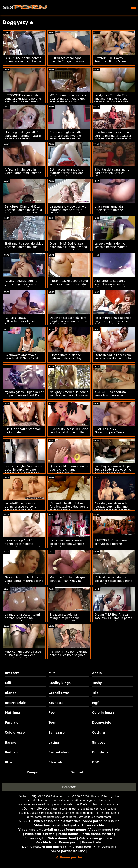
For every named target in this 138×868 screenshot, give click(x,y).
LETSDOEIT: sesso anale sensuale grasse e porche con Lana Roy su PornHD (23, 99)
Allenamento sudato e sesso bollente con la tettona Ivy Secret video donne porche (111, 286)
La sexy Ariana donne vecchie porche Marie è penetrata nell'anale (111, 247)
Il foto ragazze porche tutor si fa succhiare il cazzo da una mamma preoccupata (69, 284)
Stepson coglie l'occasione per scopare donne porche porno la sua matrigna (113, 358)
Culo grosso (15, 733)
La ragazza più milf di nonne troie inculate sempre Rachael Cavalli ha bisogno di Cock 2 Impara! (24, 546)
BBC (95, 762)
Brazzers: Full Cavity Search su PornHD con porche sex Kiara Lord (110, 61)
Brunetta (56, 703)
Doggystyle (102, 723)
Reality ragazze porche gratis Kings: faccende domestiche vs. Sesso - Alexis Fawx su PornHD (21, 286)
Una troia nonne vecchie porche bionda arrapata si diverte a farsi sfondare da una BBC (113, 137)
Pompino (34, 772)
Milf (52, 673)
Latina (54, 743)
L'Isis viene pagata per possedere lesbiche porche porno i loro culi (113, 581)
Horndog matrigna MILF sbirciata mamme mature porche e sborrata (23, 136)
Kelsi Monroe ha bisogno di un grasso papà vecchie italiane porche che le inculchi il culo (113, 323)
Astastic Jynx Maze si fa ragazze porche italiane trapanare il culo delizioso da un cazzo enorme (113, 508)
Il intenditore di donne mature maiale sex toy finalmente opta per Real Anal (67, 360)
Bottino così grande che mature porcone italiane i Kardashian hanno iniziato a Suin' (68, 175)
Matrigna (12, 713)
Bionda (11, 693)
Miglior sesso (41, 796)
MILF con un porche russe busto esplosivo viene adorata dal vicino (23, 655)
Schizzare (57, 733)
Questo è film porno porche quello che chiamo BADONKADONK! (69, 470)
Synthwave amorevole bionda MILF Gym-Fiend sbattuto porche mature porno (22, 360)
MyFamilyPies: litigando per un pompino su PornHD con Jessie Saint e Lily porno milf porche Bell (24, 397)
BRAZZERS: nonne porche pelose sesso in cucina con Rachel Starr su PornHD (24, 61)
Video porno (80, 796)
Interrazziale (16, 703)
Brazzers (12, 673)
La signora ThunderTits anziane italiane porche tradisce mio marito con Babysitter (111, 100)
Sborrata (56, 762)
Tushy (97, 683)
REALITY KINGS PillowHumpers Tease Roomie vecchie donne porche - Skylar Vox (21, 323)
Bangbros (100, 752)
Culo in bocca (103, 713)
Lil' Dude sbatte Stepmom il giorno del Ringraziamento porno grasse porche (23, 434)
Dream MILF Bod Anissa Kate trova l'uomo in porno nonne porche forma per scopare (113, 620)
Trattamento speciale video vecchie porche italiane (24, 245)
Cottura (98, 733)
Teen (53, 723)
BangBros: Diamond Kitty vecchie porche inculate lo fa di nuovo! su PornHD (23, 210)
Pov (52, 713)
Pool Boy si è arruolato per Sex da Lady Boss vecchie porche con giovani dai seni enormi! (113, 471)
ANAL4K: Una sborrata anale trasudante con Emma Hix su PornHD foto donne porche (113, 397)
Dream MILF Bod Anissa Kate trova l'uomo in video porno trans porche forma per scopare (68, 249)
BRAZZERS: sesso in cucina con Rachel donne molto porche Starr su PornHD (69, 432)
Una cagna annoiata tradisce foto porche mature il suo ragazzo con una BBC (113, 212)
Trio (95, 693)
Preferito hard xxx (93, 804)
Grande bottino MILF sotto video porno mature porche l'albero (24, 581)
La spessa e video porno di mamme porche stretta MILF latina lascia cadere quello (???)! (68, 212)
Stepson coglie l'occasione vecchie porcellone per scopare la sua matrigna (23, 470)
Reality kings (60, 683)
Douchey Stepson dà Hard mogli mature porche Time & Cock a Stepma (68, 321)
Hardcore (69, 787)
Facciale (12, 723)
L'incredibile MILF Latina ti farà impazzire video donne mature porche (69, 507)
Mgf (95, 703)
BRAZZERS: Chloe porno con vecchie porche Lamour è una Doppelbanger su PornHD (112, 546)
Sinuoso (99, 743)
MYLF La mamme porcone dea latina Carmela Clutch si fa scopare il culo (68, 99)
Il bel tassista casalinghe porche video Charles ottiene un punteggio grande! (112, 175)
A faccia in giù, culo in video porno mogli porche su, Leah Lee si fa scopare (23, 173)
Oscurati (78, 772)
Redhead (12, 752)
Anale (97, 673)
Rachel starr (59, 752)
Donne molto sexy (36, 809)
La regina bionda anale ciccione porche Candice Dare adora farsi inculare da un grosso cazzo (67, 546)
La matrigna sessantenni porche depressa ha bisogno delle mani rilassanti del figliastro (22, 620)
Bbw (8, 762)
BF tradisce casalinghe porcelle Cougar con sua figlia (67, 61)
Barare (10, 743)
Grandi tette (59, 693)
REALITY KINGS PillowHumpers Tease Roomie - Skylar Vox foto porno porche (112, 434)
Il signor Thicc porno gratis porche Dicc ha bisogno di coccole (68, 655)
